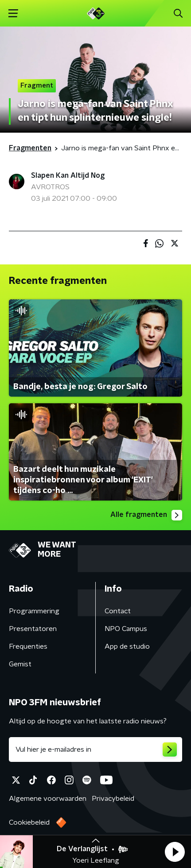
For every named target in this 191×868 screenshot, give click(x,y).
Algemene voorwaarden (48, 799)
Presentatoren (33, 629)
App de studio (127, 646)
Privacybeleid (113, 799)
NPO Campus (126, 629)
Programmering (34, 611)
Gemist (20, 664)
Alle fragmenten (146, 515)
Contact (118, 611)
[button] (175, 852)
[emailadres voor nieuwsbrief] (95, 749)
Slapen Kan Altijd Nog (68, 176)
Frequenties (28, 646)
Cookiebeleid (29, 822)
